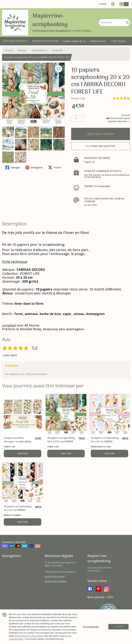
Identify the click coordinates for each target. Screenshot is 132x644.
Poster (55, 168)
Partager (13, 168)
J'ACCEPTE (119, 627)
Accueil (9, 50)
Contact (103, 4)
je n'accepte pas (91, 627)
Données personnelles (56, 581)
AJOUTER (23, 453)
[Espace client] (113, 4)
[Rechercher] (128, 23)
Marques (22, 50)
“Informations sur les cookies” (29, 636)
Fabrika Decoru (39, 50)
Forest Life (57, 50)
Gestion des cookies (55, 576)
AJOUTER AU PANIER (101, 134)
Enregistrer (34, 168)
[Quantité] (78, 118)
